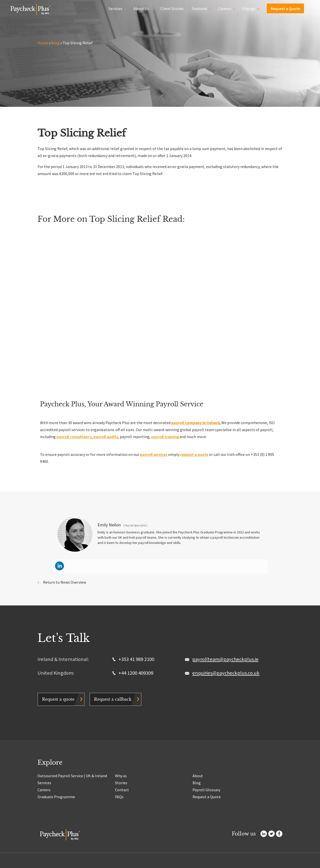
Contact (122, 790)
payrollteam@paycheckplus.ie (225, 659)
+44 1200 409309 (133, 673)
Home (43, 43)
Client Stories (172, 8)
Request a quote (58, 699)
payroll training (165, 437)
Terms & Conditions (109, 863)
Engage (249, 8)
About (198, 776)
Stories (121, 783)
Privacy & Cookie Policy (81, 863)
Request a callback (113, 699)
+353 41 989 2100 (133, 659)
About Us (141, 8)
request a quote (194, 454)
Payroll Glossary (206, 790)
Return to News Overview (64, 582)
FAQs (119, 797)
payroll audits (106, 437)
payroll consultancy (74, 437)
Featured (199, 8)
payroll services (154, 454)
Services (115, 8)
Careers (225, 8)
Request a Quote (285, 8)
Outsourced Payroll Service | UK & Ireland (72, 776)
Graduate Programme (56, 797)
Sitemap (129, 863)
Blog (55, 43)
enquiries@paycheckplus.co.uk (226, 673)
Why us (121, 776)
